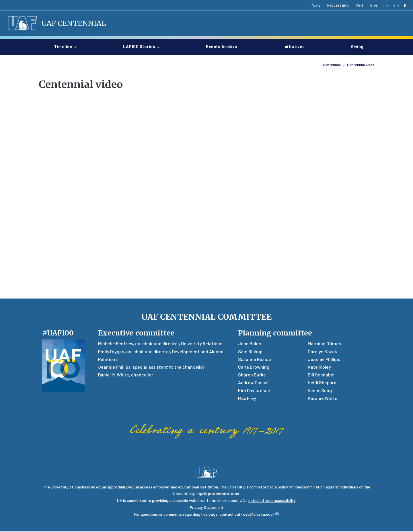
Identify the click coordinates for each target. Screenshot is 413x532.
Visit (360, 5)
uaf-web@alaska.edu (254, 515)
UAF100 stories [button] (139, 47)
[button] (386, 5)
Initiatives (296, 47)
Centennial (332, 65)
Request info (338, 5)
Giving (357, 47)
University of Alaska (69, 487)
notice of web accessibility (272, 501)
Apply (316, 5)
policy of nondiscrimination (301, 487)
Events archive (224, 47)
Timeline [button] (63, 47)
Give (374, 5)
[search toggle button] (405, 5)
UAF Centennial (74, 23)
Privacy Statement (207, 508)
